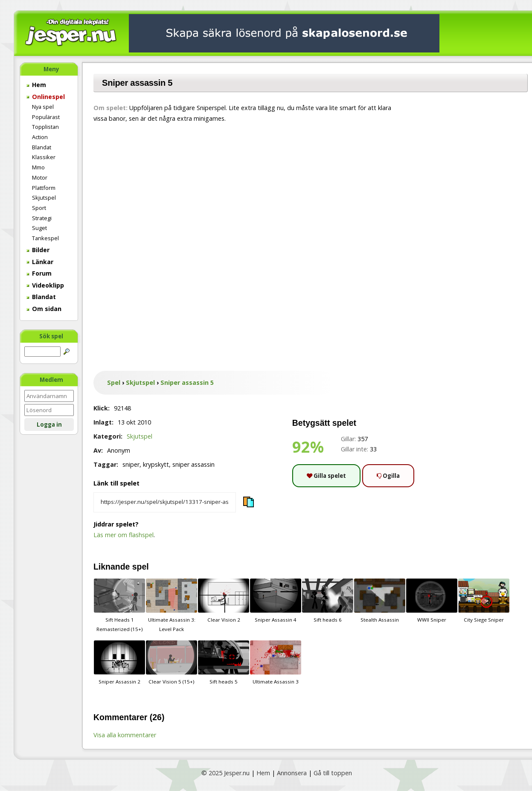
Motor (40, 177)
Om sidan (44, 309)
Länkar (40, 262)
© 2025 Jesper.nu (225, 773)
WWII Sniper (432, 601)
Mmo (38, 167)
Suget (39, 228)
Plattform (44, 188)
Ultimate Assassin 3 (276, 663)
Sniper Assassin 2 (119, 663)
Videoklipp (45, 285)
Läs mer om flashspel (124, 535)
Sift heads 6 (328, 601)
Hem (36, 85)
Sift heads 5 (224, 663)
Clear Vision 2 (224, 601)
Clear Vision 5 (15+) (172, 663)
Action (40, 137)
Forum (39, 273)
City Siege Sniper (484, 601)
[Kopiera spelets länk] (165, 503)
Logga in (49, 425)
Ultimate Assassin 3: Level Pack (172, 605)
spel (141, 567)
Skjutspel (44, 198)
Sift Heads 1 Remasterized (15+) (119, 605)
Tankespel (45, 238)
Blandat (42, 147)
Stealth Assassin (380, 601)
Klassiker (44, 157)
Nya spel (43, 107)
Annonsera (292, 773)
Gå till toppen (333, 773)
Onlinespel (46, 97)
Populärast (46, 117)
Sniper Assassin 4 (276, 601)
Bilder (38, 250)
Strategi (42, 218)
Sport (39, 208)
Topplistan (45, 127)
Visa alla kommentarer (125, 735)
